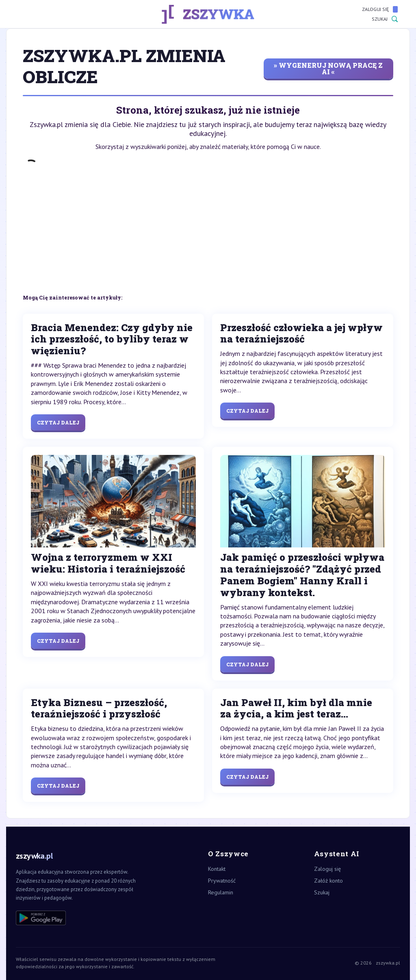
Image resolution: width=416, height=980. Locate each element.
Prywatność (222, 881)
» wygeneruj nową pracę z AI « (328, 68)
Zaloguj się (380, 9)
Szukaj (385, 19)
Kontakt (217, 869)
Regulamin (221, 892)
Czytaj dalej (58, 422)
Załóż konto (328, 881)
